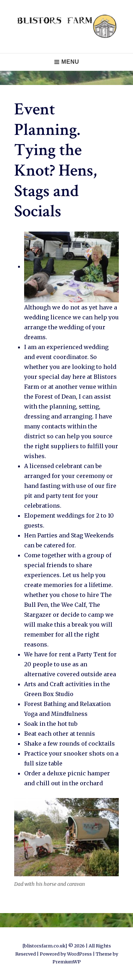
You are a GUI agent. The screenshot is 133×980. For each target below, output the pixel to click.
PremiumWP (67, 962)
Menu (66, 62)
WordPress (79, 954)
